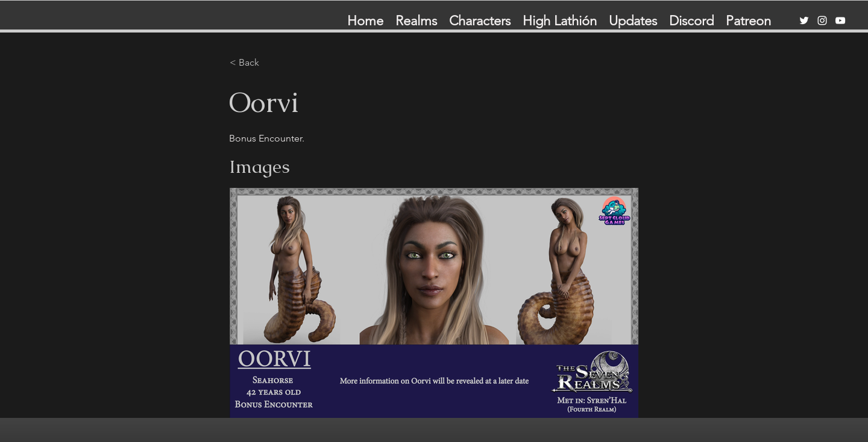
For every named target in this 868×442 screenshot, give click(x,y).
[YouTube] (840, 20)
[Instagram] (822, 20)
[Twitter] (804, 20)
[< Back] (269, 63)
